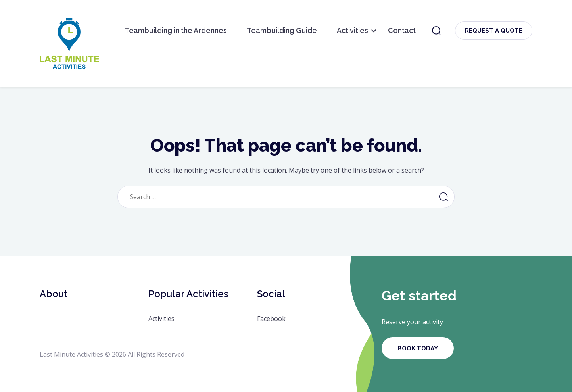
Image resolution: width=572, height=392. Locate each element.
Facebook (271, 319)
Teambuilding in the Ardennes (176, 30)
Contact (402, 30)
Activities (352, 30)
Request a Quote (494, 31)
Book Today (418, 348)
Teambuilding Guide (282, 30)
